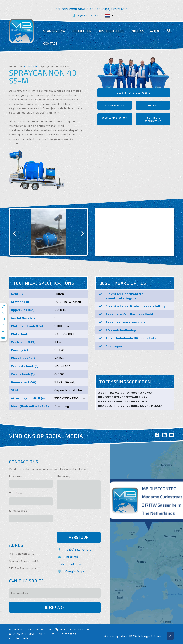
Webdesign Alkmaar (148, 636)
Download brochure (115, 118)
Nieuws (138, 31)
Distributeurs (112, 31)
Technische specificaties (153, 119)
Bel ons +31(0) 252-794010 (134, 93)
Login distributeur (86, 15)
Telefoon (16, 493)
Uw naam (16, 476)
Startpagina (54, 31)
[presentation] (14, 232)
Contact (50, 43)
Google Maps (71, 571)
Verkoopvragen (115, 105)
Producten (82, 31)
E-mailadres (18, 510)
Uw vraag (64, 476)
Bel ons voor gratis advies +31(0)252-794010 (91, 9)
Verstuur (79, 537)
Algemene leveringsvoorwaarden (30, 629)
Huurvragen (153, 105)
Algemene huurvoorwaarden (72, 629)
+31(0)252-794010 (74, 549)
